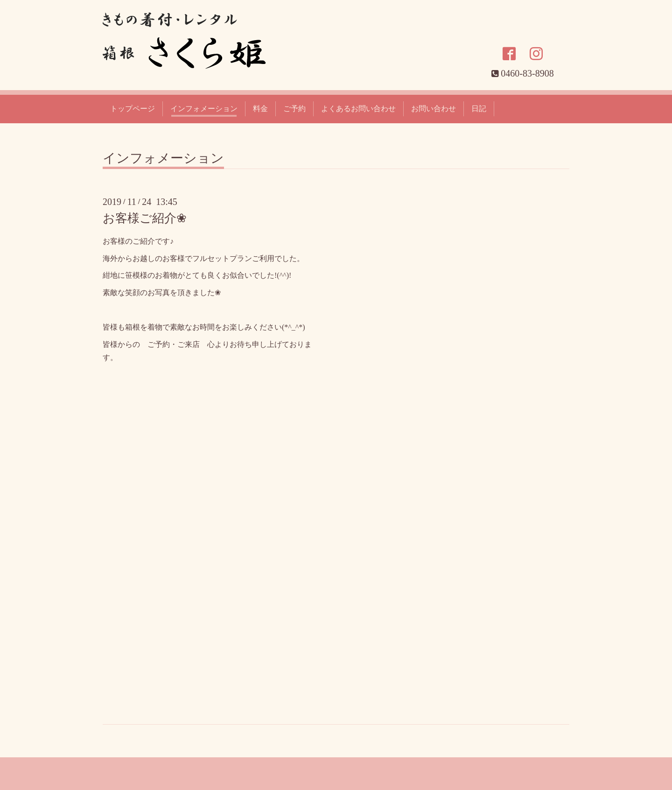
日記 (479, 109)
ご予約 (294, 109)
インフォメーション (204, 109)
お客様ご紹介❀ (145, 218)
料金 (260, 109)
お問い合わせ (434, 109)
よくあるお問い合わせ (358, 109)
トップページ (133, 109)
